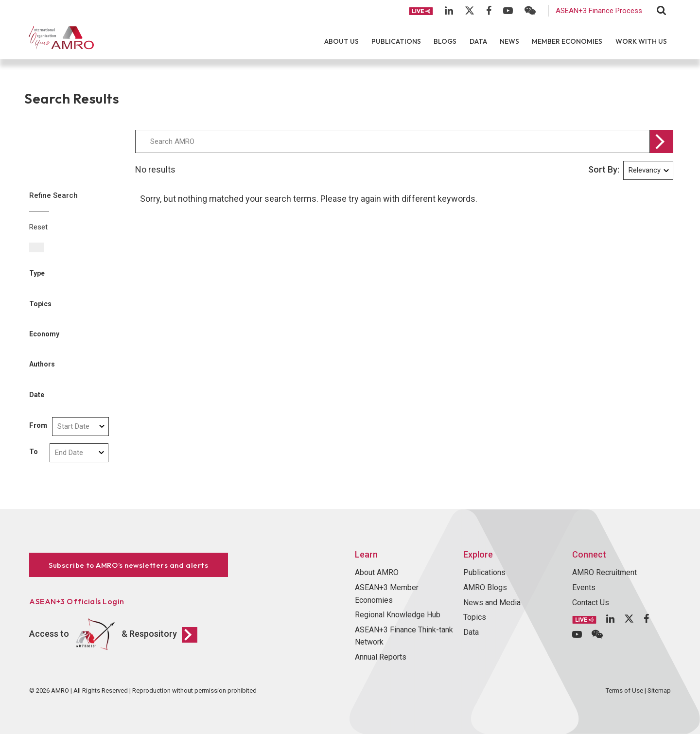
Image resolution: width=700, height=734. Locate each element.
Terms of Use (624, 690)
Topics (475, 617)
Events (584, 587)
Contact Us (591, 603)
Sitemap (659, 690)
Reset (38, 227)
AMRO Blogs (485, 587)
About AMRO (377, 572)
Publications (396, 41)
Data (478, 41)
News (509, 41)
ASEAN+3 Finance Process (599, 11)
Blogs (445, 41)
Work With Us (641, 41)
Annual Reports (381, 657)
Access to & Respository (113, 634)
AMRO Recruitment (604, 572)
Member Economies (567, 41)
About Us (341, 41)
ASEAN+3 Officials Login (77, 601)
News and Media (492, 603)
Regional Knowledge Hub (398, 615)
